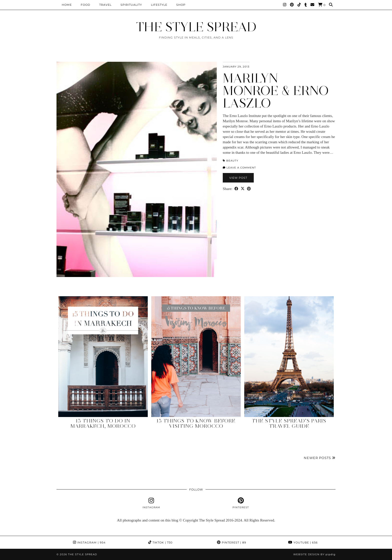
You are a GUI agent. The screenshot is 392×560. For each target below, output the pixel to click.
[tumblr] (306, 5)
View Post (238, 178)
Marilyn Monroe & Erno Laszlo (276, 91)
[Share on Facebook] (236, 189)
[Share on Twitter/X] (243, 189)
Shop (181, 5)
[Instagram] (285, 5)
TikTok (160, 542)
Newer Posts (320, 458)
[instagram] (151, 503)
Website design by (314, 554)
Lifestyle (159, 5)
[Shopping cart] (322, 5)
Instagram (89, 542)
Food (85, 5)
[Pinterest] (292, 5)
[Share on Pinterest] (249, 189)
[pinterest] (241, 503)
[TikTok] (299, 5)
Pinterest (232, 542)
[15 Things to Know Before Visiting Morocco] (196, 357)
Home (67, 5)
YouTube (303, 542)
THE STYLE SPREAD (196, 27)
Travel (105, 5)
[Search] (331, 5)
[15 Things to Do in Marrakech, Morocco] (103, 357)
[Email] (312, 5)
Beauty (232, 161)
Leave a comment (239, 168)
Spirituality (131, 5)
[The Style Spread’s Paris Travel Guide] (289, 357)
